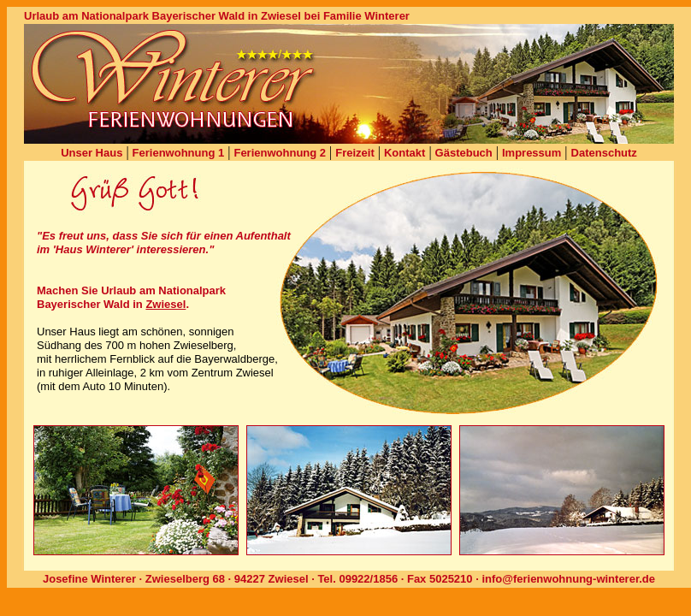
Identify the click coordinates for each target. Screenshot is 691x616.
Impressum (532, 153)
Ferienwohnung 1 (179, 153)
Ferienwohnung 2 (280, 153)
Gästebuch (464, 153)
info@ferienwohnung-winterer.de (568, 579)
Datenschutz (604, 153)
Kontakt (405, 153)
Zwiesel (165, 304)
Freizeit (355, 153)
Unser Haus (92, 153)
